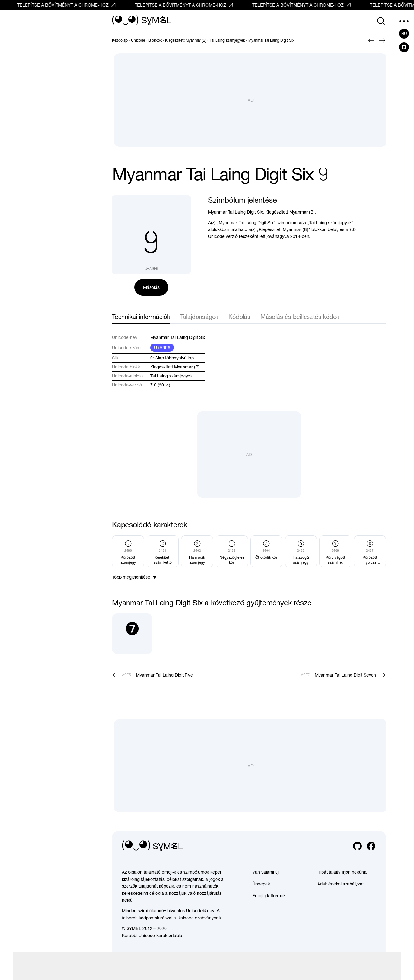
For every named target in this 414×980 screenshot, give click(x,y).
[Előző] (371, 40)
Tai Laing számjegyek (171, 376)
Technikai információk (141, 317)
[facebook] (371, 846)
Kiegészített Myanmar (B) (175, 367)
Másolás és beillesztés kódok (300, 317)
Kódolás (239, 317)
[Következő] (382, 40)
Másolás (151, 287)
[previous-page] (120, 40)
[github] (357, 846)
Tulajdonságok (199, 317)
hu (404, 34)
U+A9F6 (162, 348)
